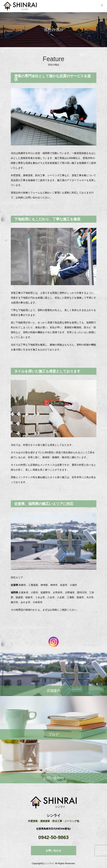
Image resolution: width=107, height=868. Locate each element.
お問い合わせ (54, 851)
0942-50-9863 (53, 837)
